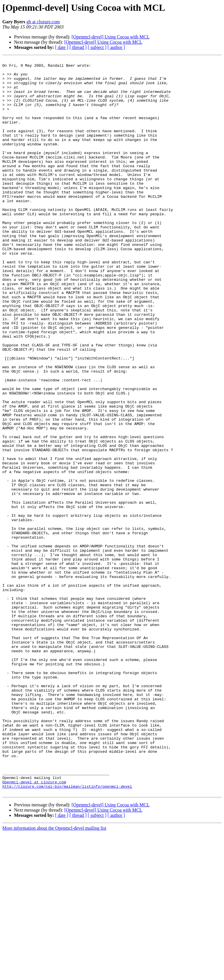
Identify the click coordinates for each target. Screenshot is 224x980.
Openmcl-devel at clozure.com (34, 927)
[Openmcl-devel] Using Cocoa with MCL (111, 37)
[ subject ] (97, 47)
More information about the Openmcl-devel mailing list (54, 975)
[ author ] (116, 47)
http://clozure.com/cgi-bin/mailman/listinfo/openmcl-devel (67, 932)
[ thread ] (78, 47)
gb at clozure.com (43, 22)
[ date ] (62, 47)
